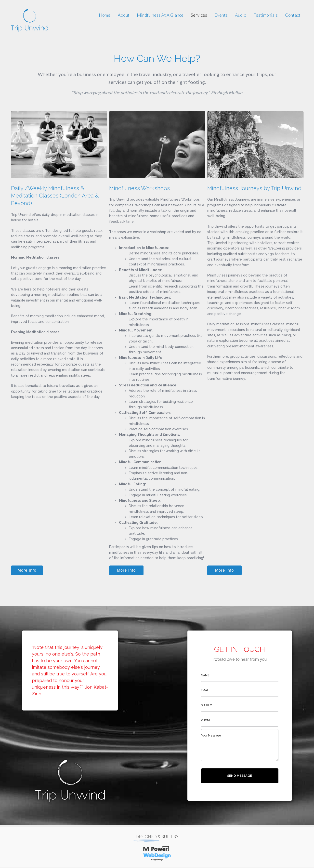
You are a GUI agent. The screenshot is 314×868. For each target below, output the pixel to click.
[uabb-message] (240, 745)
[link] (105, 15)
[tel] (240, 720)
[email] (240, 690)
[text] (240, 676)
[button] (27, 570)
